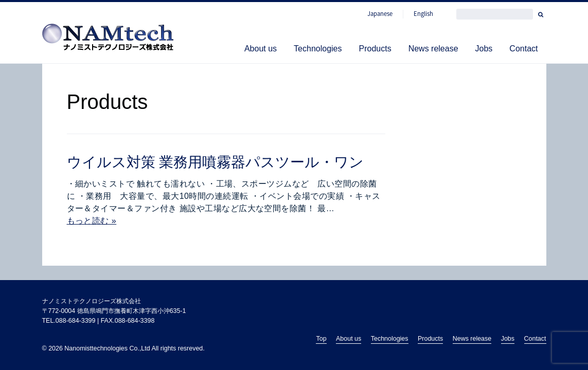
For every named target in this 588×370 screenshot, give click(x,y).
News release (433, 49)
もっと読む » (92, 221)
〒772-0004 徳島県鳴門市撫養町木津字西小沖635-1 (114, 311)
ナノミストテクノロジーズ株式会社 (92, 301)
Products (375, 49)
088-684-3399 (76, 321)
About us (261, 49)
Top (321, 339)
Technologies (318, 49)
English (423, 14)
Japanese (380, 14)
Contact (523, 49)
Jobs (484, 49)
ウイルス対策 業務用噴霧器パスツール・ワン (216, 162)
